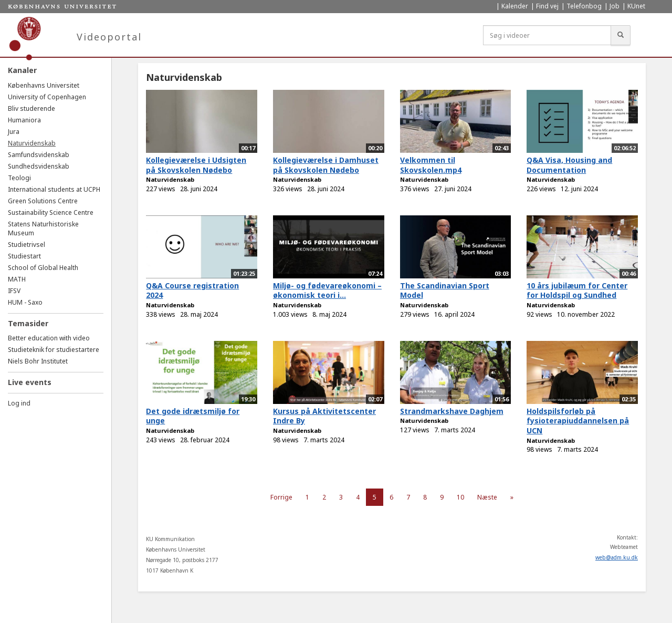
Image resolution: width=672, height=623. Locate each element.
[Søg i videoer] (547, 35)
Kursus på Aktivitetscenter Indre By (324, 416)
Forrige (281, 497)
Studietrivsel (27, 245)
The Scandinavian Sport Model (445, 290)
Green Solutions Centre (43, 201)
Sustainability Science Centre (51, 212)
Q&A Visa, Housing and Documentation (569, 165)
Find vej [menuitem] (547, 6)
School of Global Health (43, 268)
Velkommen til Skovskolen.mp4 (431, 165)
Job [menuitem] (615, 6)
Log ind (19, 403)
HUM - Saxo (25, 302)
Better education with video (49, 338)
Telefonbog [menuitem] (584, 6)
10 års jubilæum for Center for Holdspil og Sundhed (577, 290)
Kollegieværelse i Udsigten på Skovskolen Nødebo (196, 165)
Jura (14, 132)
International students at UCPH (54, 189)
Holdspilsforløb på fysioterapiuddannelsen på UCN (578, 421)
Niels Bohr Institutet (38, 361)
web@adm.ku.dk (617, 557)
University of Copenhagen (47, 97)
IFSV (14, 291)
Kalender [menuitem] (515, 6)
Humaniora (24, 120)
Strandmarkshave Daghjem (452, 411)
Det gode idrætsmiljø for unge (193, 416)
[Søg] (621, 35)
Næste (487, 497)
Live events (30, 382)
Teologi (19, 178)
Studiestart (24, 256)
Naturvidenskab (32, 143)
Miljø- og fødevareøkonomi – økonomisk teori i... (327, 290)
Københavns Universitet (44, 85)
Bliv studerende (31, 108)
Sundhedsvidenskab (39, 166)
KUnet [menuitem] (636, 6)
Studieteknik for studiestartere (54, 350)
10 (460, 497)
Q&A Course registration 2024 (192, 290)
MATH (17, 279)
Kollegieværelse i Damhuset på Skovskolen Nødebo (326, 165)
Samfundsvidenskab (39, 155)
